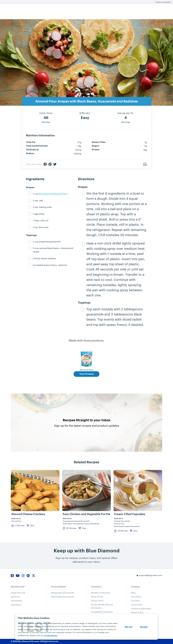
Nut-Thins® (16, 597)
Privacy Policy (97, 601)
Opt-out (129, 627)
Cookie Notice (51, 635)
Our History (136, 597)
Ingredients (16, 605)
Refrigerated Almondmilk (62, 593)
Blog (133, 593)
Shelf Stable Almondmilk (62, 597)
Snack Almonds (18, 593)
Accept (144, 627)
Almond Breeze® (58, 587)
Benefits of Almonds (100, 593)
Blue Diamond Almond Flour (53, 194)
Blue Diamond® (18, 587)
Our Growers (137, 605)
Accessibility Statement (102, 612)
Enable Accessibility (163, 2)
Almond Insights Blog (141, 609)
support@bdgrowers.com (151, 575)
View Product (87, 374)
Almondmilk (16, 601)
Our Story (135, 601)
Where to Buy (137, 612)
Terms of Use (97, 597)
